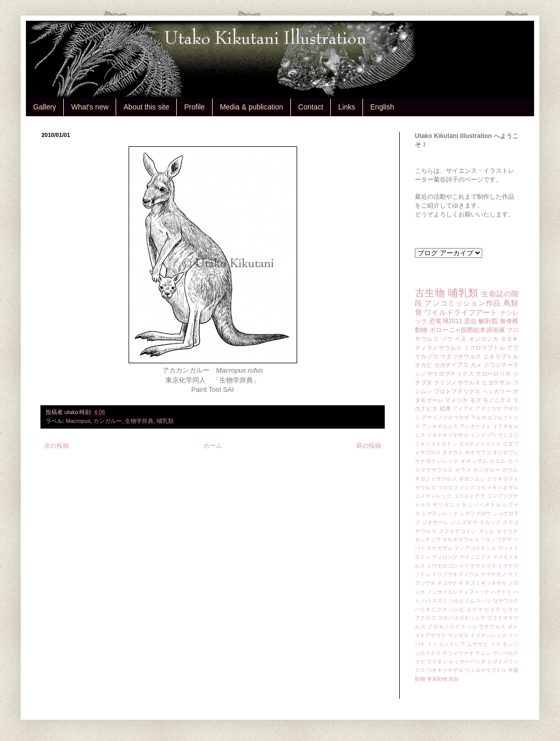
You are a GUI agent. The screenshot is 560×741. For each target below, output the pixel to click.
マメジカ (456, 400)
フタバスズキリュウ (461, 618)
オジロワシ (506, 452)
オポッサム (474, 461)
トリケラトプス (478, 566)
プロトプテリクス (457, 391)
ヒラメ (510, 609)
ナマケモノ (494, 574)
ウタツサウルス (461, 356)
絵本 (445, 408)
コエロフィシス (456, 488)
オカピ (424, 365)
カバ (513, 461)
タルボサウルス (461, 539)
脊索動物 (437, 679)
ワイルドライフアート (461, 312)
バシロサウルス (500, 601)
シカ (461, 505)
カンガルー (108, 421)
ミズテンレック (489, 635)
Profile (194, 107)
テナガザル (440, 548)
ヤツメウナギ (458, 653)
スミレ (487, 531)
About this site (146, 107)
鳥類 (511, 303)
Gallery (45, 107)
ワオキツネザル (445, 670)
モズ (475, 400)
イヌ (461, 339)
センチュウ (428, 539)
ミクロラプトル (485, 348)
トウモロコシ (443, 566)
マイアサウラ (431, 635)
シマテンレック (440, 513)
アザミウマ (488, 409)
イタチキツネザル (448, 435)
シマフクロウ (475, 513)
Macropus (78, 421)
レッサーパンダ (467, 661)
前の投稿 (369, 446)
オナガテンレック (437, 461)
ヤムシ (483, 653)
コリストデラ (470, 496)
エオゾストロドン (436, 444)
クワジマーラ (501, 365)
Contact (311, 107)
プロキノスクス (446, 627)
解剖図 (488, 321)
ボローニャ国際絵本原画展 (467, 330)
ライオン (437, 661)
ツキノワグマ (496, 539)
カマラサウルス (434, 470)
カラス (463, 470)
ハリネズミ (435, 601)
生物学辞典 (139, 421)
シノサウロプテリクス (444, 374)
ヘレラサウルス (487, 627)
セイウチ (508, 531)
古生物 (430, 293)
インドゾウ (483, 435)
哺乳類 (165, 421)
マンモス (458, 635)
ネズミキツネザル (486, 583)
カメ (476, 365)
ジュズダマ (464, 522)
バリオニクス (431, 609)
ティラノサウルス (438, 348)
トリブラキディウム (456, 574)
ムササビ (478, 644)
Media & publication (251, 107)
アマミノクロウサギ (445, 417)
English (382, 107)
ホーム (213, 446)
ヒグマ (475, 609)
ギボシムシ (472, 479)
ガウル (510, 470)
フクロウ (425, 618)
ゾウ (447, 339)
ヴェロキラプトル (486, 670)
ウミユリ (508, 435)
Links (347, 107)
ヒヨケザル (497, 382)
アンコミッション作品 (463, 303)
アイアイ (463, 409)
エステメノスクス (480, 444)
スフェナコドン (458, 531)
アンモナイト (475, 426)
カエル (498, 461)
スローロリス (493, 374)
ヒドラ (492, 609)
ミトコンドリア (446, 644)
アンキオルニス (440, 426)
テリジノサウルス (457, 382)
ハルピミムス (465, 601)
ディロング (445, 557)
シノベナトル (485, 505)
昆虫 (471, 321)
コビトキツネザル (497, 488)
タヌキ (509, 339)
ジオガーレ (436, 522)
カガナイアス (451, 365)
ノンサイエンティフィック (458, 592)
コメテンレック (433, 496)
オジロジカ (484, 339)
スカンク (490, 522)
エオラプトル (501, 356)
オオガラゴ (478, 452)
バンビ (457, 609)
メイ (495, 644)
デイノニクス (475, 557)
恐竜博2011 (446, 321)
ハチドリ (501, 592)
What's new (90, 107)
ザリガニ (443, 505)
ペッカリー (497, 391)
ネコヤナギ (450, 583)
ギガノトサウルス (436, 479)
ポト (513, 627)
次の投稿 (57, 446)
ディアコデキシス (475, 548)
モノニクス (497, 400)
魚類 (454, 679)
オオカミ (453, 452)
